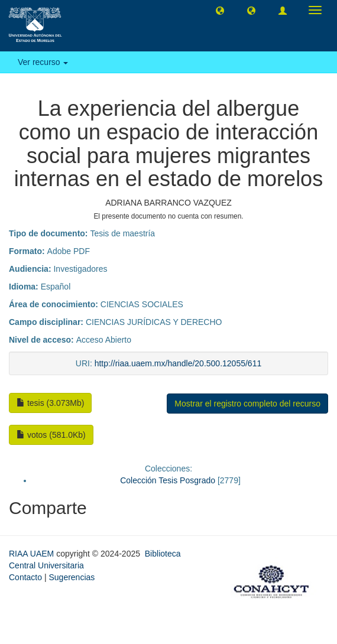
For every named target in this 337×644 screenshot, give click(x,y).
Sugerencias (72, 577)
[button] (220, 10)
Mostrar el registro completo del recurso (247, 404)
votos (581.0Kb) (51, 435)
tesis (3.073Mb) (50, 403)
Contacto (25, 577)
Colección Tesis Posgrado (168, 480)
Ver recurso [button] (43, 62)
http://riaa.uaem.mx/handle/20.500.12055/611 (178, 363)
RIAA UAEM (33, 554)
